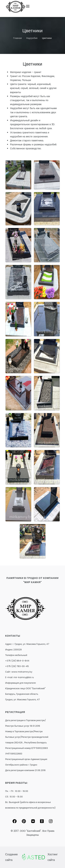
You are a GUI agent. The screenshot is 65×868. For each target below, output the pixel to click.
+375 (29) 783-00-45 (17, 666)
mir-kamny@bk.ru (24, 677)
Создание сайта (11, 857)
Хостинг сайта (53, 857)
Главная (18, 38)
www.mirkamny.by (22, 672)
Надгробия (32, 38)
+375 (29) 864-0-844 (17, 661)
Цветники (47, 38)
